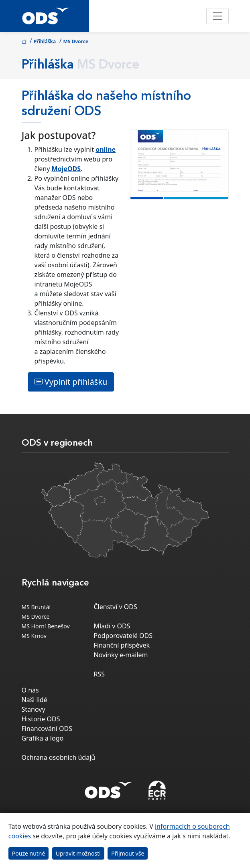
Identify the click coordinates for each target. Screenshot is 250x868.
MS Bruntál (36, 607)
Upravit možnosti (78, 853)
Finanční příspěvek (122, 645)
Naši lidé (35, 700)
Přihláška (45, 41)
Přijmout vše (128, 853)
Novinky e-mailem (121, 655)
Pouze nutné (29, 853)
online (106, 149)
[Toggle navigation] (217, 16)
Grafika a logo (43, 738)
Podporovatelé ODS (123, 636)
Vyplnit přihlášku (71, 382)
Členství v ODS (116, 607)
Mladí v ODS (112, 626)
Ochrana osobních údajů (59, 757)
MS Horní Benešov (46, 626)
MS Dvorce (36, 617)
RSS (100, 674)
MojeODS (66, 169)
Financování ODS (47, 729)
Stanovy (34, 709)
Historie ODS (41, 719)
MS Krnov (34, 636)
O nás (30, 690)
